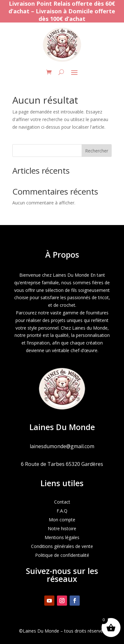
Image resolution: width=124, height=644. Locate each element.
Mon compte (62, 520)
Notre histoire (62, 528)
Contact (62, 502)
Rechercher (97, 151)
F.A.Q (62, 511)
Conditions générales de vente (62, 546)
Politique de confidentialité (62, 555)
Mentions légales (62, 537)
